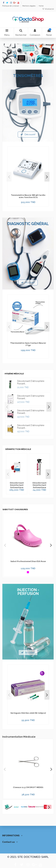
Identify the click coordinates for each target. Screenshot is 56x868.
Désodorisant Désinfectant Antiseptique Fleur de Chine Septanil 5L (17, 488)
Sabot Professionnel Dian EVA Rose (28, 561)
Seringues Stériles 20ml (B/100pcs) (28, 713)
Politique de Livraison (11, 6)
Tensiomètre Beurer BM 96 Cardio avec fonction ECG (28, 196)
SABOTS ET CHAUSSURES (15, 509)
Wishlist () (48, 9)
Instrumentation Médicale (19, 737)
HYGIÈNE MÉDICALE (14, 374)
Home (41, 6)
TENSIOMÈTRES (28, 76)
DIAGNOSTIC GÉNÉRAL (28, 224)
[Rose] (28, 572)
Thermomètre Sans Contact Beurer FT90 (28, 344)
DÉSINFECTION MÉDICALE (18, 449)
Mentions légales (29, 6)
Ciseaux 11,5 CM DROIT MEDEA (28, 787)
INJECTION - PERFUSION (28, 592)
